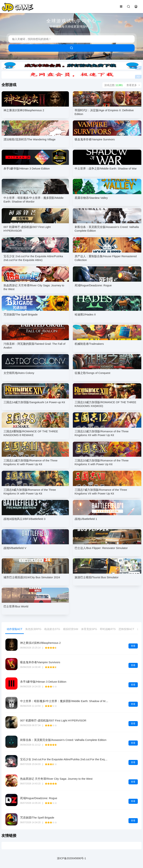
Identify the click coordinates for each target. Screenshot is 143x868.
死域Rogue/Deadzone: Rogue (39, 798)
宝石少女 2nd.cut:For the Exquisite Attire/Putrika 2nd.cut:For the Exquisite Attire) (70, 759)
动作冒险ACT (15, 629)
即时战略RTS (108, 629)
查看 (133, 646)
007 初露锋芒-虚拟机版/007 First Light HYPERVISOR (53, 720)
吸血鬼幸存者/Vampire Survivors (40, 662)
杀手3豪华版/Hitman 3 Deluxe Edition (43, 682)
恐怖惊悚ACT (126, 629)
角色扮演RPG (33, 629)
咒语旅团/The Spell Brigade (37, 818)
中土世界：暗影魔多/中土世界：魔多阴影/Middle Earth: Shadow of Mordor (66, 701)
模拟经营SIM (71, 629)
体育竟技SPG (89, 629)
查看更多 (133, 85)
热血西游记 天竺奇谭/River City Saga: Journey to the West (56, 779)
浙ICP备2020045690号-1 (71, 858)
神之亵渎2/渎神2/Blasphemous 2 (40, 643)
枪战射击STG (52, 629)
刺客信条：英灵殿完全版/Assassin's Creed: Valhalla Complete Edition (63, 740)
